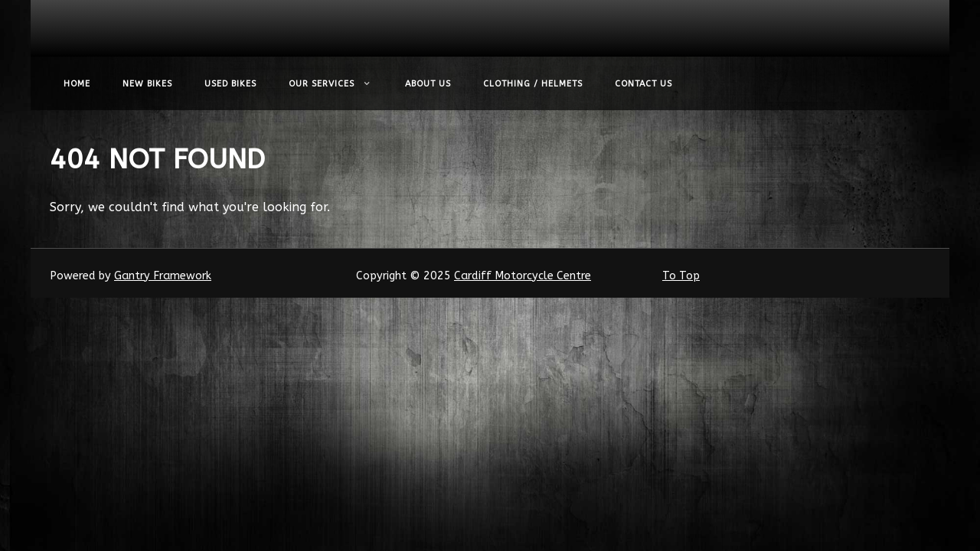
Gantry (163, 276)
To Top (681, 276)
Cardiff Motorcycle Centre (523, 276)
